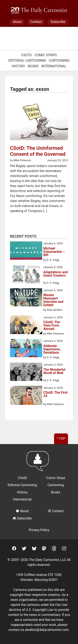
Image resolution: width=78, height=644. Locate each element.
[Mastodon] (44, 549)
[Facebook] (14, 549)
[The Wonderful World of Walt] (26, 372)
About (17, 22)
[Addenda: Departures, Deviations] (26, 349)
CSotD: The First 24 (55, 394)
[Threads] (54, 549)
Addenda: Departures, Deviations (52, 349)
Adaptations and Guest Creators (56, 274)
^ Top (61, 439)
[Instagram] (64, 549)
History (18, 66)
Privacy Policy (39, 530)
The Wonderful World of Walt (54, 371)
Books (33, 66)
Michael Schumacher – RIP (54, 252)
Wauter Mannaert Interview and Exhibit (53, 300)
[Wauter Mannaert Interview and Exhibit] (26, 298)
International (54, 66)
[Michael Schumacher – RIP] (26, 251)
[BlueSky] (34, 549)
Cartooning (59, 61)
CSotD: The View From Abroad (52, 326)
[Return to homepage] (39, 463)
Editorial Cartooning (27, 61)
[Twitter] (24, 549)
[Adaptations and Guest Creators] (26, 275)
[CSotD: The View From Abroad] (26, 326)
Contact (36, 22)
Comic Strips (46, 55)
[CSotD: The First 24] (26, 396)
